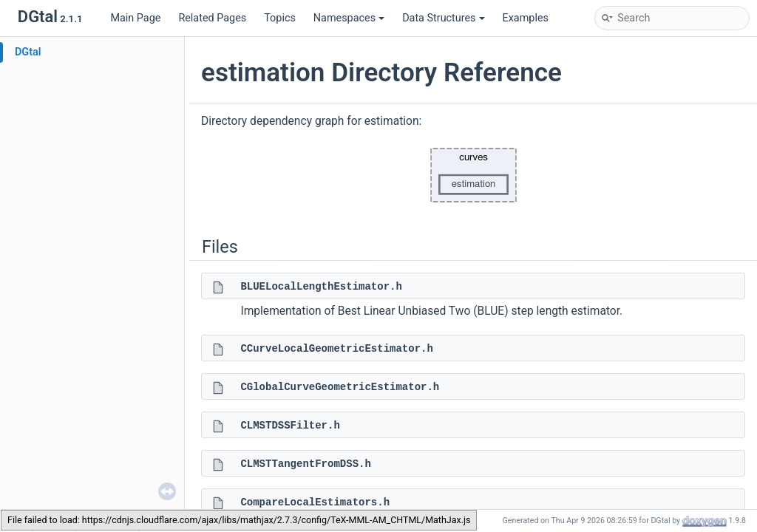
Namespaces (349, 18)
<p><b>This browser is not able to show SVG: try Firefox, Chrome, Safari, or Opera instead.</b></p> (473, 175)
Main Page (135, 18)
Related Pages (212, 18)
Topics (280, 18)
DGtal (28, 52)
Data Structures (443, 18)
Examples (526, 18)
